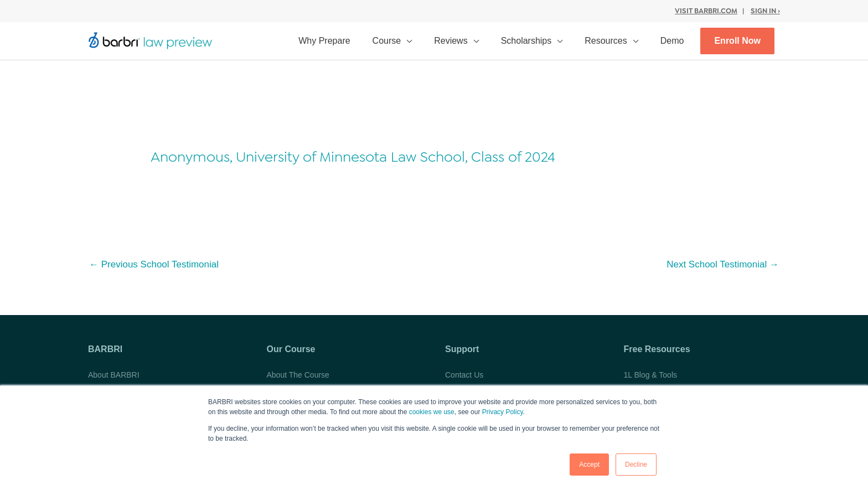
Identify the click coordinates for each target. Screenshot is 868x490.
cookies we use (432, 412)
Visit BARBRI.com (706, 11)
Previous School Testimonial (154, 264)
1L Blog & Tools (651, 375)
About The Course (298, 375)
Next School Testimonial (723, 264)
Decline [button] (636, 465)
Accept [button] (589, 465)
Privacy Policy (503, 412)
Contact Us (464, 375)
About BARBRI (114, 375)
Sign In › (765, 11)
